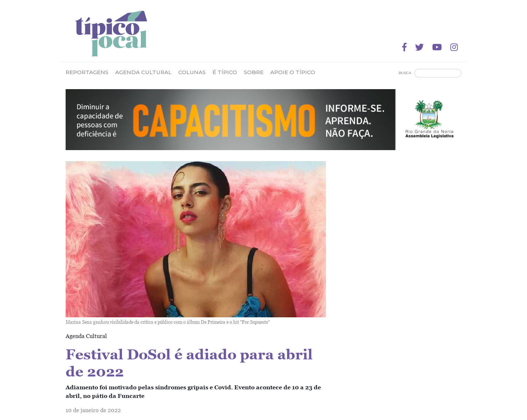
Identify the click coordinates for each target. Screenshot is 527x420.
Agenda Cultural (143, 72)
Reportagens (87, 72)
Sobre (254, 72)
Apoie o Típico (293, 72)
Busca (405, 73)
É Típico (225, 72)
